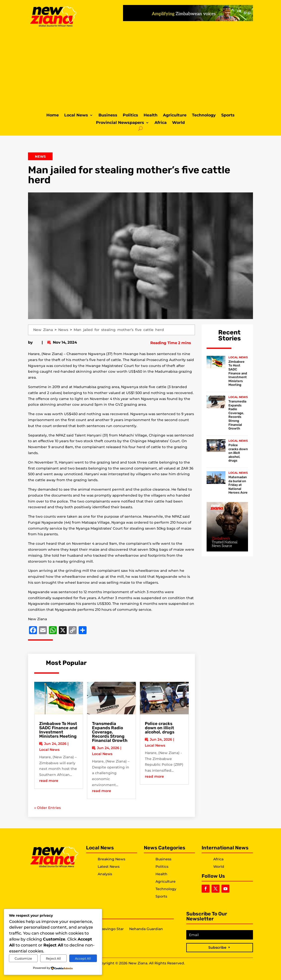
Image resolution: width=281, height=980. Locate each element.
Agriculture (175, 115)
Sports (228, 115)
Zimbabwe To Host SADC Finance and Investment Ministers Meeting (58, 730)
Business (108, 115)
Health (151, 115)
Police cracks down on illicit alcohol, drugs (160, 728)
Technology (204, 115)
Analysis (105, 874)
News (40, 156)
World (178, 123)
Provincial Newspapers (120, 123)
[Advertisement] (140, 69)
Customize (23, 958)
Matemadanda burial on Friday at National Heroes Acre (238, 485)
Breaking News (111, 859)
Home (53, 115)
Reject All (53, 958)
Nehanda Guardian (146, 929)
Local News (76, 115)
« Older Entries (47, 808)
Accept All (83, 958)
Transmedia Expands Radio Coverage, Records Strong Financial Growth (110, 732)
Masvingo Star (111, 929)
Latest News (109, 867)
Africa (161, 123)
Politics (130, 115)
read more (49, 781)
